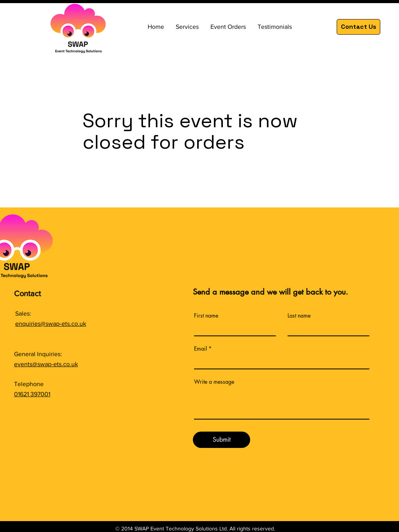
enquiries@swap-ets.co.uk (51, 324)
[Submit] (222, 440)
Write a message (214, 382)
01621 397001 (32, 394)
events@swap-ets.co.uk (46, 364)
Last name (299, 316)
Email (200, 349)
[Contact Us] (358, 27)
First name (206, 316)
